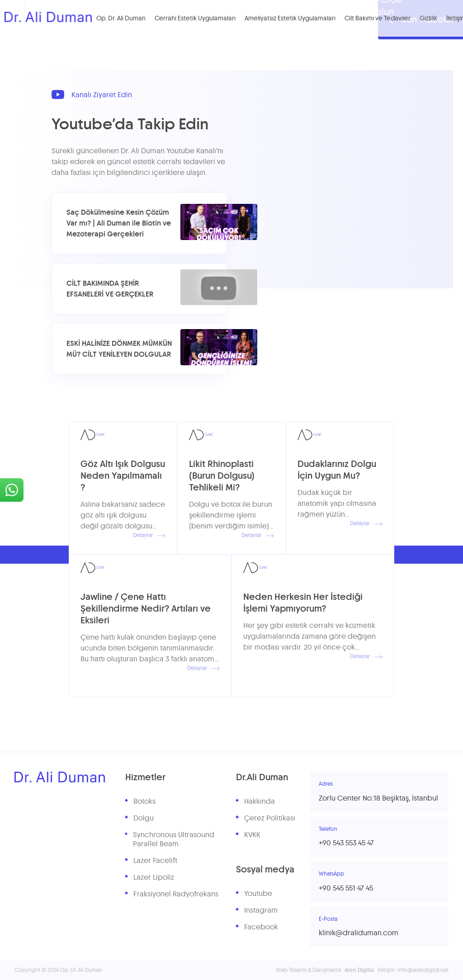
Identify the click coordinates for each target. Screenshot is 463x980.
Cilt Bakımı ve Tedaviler (381, 19)
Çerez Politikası (270, 818)
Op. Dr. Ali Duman (124, 19)
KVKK (252, 835)
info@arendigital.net (423, 970)
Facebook (261, 927)
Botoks (144, 801)
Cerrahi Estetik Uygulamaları (198, 19)
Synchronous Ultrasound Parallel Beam (174, 840)
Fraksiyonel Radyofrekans (176, 894)
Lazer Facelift (155, 861)
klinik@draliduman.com (359, 933)
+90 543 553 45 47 (346, 843)
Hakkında (260, 801)
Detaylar (149, 536)
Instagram (261, 910)
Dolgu (144, 818)
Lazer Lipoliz (154, 877)
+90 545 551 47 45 (346, 888)
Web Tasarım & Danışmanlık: (325, 970)
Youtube (258, 894)
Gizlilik (432, 19)
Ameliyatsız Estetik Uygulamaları (293, 19)
